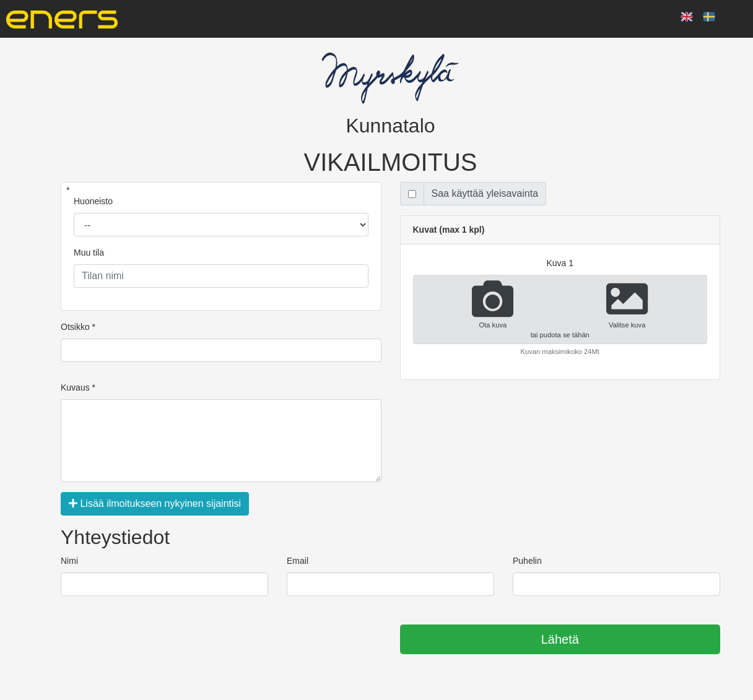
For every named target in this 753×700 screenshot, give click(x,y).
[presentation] (155, 640)
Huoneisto (93, 201)
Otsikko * (78, 327)
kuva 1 (560, 263)
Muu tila (89, 253)
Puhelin (527, 561)
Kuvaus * (78, 387)
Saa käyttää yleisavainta (485, 193)
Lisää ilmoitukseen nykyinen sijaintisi (155, 503)
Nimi (69, 561)
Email (298, 561)
